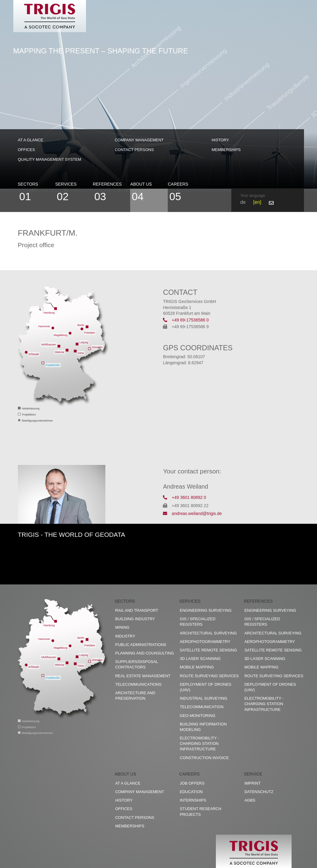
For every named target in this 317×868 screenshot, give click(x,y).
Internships (193, 800)
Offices (26, 150)
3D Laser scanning (200, 659)
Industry (125, 636)
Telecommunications (138, 684)
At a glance (30, 140)
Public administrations (141, 645)
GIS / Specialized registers (198, 622)
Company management (139, 140)
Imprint (252, 783)
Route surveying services (209, 676)
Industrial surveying (204, 698)
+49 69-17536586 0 (186, 320)
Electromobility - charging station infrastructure (200, 744)
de (243, 202)
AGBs (250, 800)
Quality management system (50, 159)
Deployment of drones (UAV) (206, 687)
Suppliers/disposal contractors (136, 664)
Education (191, 792)
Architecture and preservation (135, 696)
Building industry (135, 619)
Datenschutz (259, 792)
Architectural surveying (208, 633)
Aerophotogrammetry (205, 642)
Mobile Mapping (197, 667)
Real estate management (143, 676)
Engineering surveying (206, 610)
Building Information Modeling (203, 727)
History (220, 140)
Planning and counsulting (144, 653)
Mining (122, 627)
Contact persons (134, 150)
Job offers (192, 783)
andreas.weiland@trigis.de (192, 513)
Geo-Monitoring (198, 716)
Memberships (226, 150)
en (257, 202)
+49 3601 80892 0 (184, 497)
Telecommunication (202, 707)
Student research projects (201, 811)
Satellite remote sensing (208, 650)
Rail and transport (137, 610)
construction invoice (204, 758)
